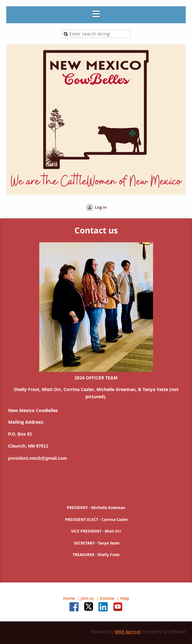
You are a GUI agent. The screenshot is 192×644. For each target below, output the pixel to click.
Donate (107, 598)
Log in (101, 207)
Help (125, 598)
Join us (87, 598)
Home (69, 598)
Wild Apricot (128, 632)
